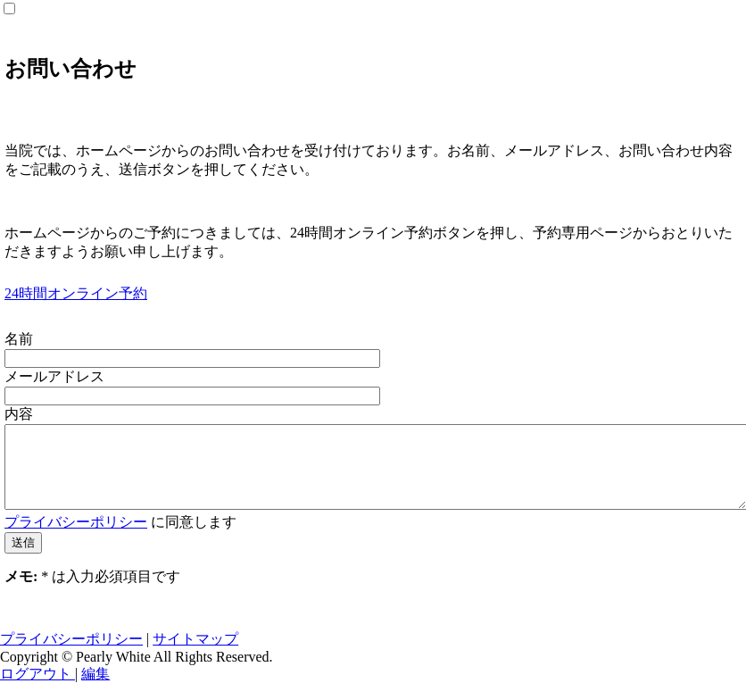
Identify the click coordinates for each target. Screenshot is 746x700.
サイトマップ (195, 655)
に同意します (120, 538)
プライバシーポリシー (76, 538)
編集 (95, 690)
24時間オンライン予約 (76, 293)
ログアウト (37, 690)
